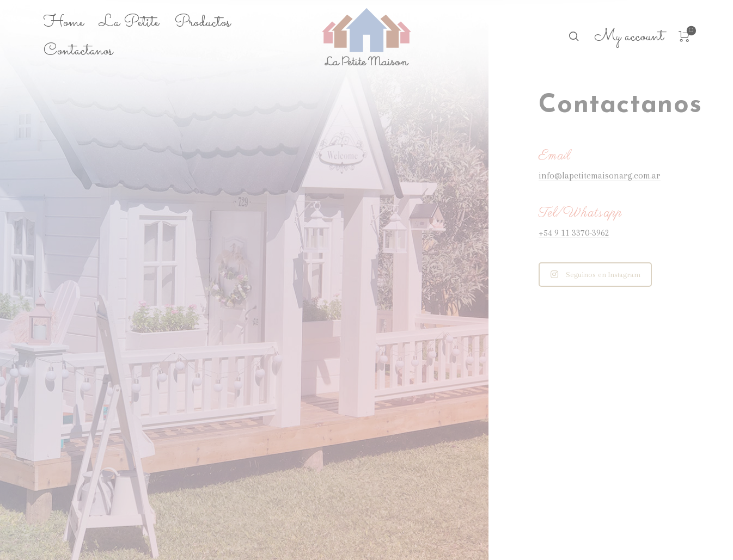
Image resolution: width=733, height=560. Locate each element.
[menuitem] (71, 23)
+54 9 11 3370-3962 (574, 233)
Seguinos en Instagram (595, 275)
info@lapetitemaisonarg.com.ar (600, 176)
